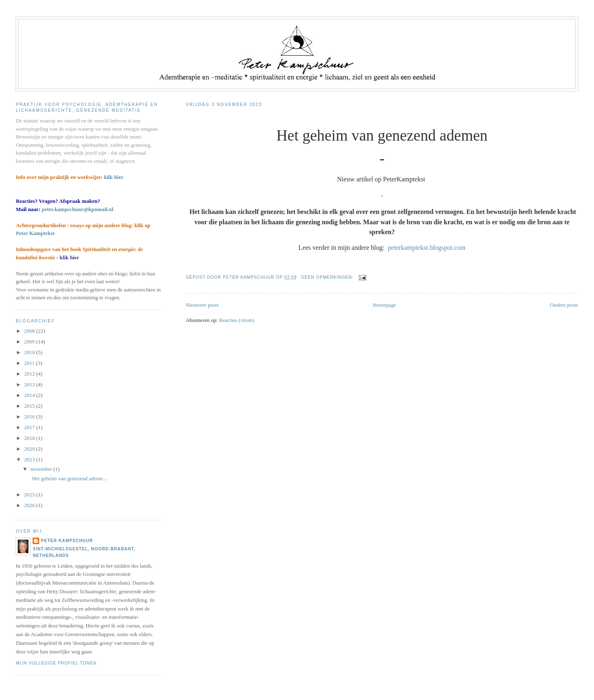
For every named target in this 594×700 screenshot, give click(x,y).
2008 (30, 331)
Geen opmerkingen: (328, 277)
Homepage (384, 305)
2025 (30, 494)
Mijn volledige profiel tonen (56, 663)
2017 (30, 427)
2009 (30, 342)
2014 (30, 395)
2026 (30, 505)
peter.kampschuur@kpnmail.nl (77, 209)
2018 (30, 438)
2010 (30, 352)
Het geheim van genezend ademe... (68, 478)
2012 (30, 374)
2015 (30, 406)
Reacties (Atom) (237, 320)
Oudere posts (564, 305)
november (42, 469)
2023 (30, 459)
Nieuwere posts (202, 305)
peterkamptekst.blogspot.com (427, 248)
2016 (30, 417)
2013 (30, 384)
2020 (30, 449)
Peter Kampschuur (67, 541)
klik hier (114, 177)
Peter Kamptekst (35, 233)
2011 (30, 363)
